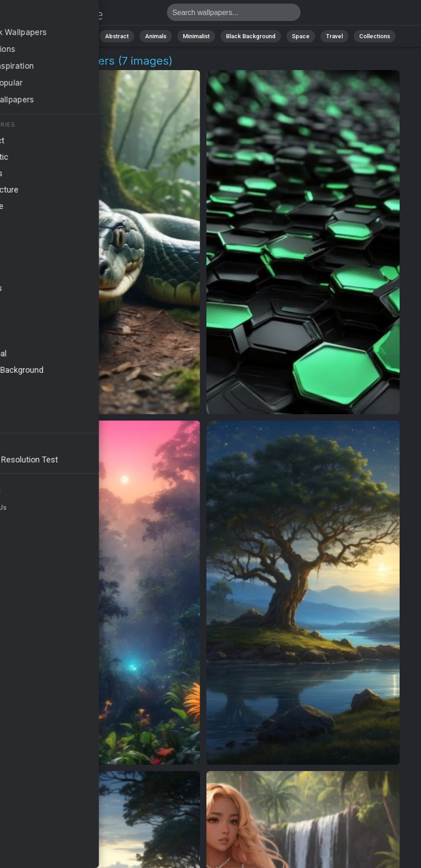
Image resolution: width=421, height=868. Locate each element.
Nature (80, 36)
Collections (375, 36)
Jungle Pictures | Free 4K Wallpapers (55, 15)
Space (301, 36)
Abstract (117, 36)
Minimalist (196, 36)
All (51, 36)
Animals (156, 36)
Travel (334, 36)
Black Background (251, 36)
